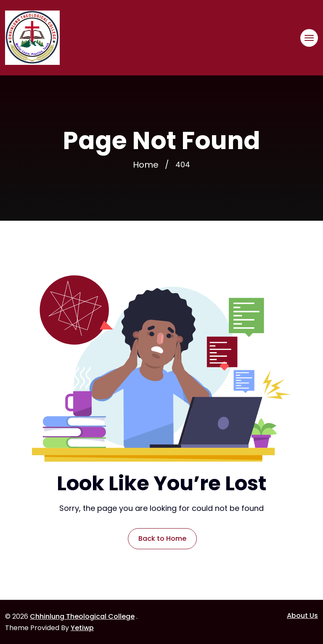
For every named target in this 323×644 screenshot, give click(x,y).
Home (146, 165)
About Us (302, 616)
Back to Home (162, 538)
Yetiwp (82, 628)
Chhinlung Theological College (82, 616)
